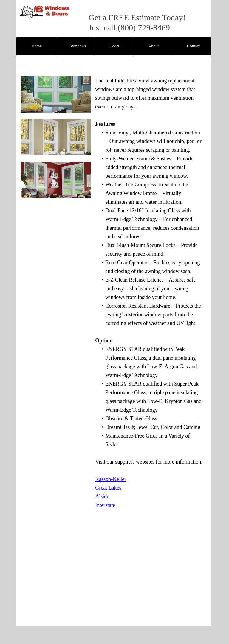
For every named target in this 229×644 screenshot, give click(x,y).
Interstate (105, 505)
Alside (102, 496)
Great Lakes (108, 488)
